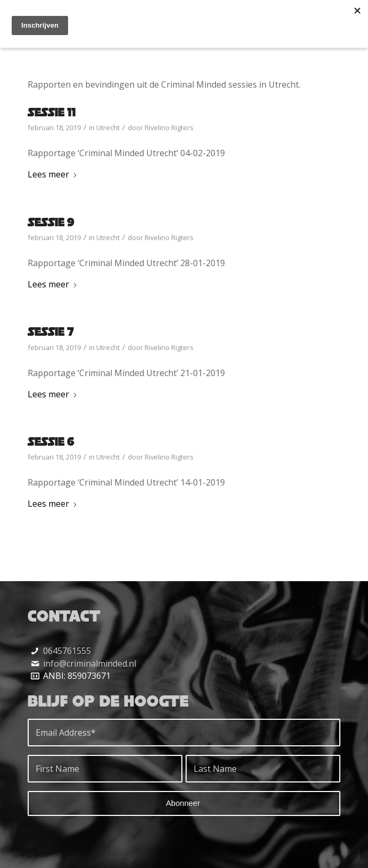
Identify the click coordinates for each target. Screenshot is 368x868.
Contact (64, 616)
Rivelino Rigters (169, 127)
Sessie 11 (52, 112)
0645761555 (67, 651)
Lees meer (53, 174)
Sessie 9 (51, 222)
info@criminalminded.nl (90, 663)
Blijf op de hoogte (108, 701)
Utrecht (108, 127)
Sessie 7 (51, 331)
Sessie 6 (51, 441)
